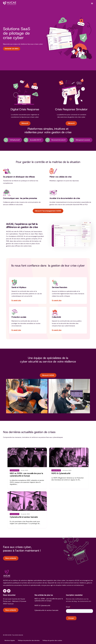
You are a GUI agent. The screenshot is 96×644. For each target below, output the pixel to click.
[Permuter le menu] (92, 3)
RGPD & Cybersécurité (61, 473)
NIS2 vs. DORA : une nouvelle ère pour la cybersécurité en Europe (26, 475)
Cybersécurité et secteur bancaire (24, 517)
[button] (8, 396)
